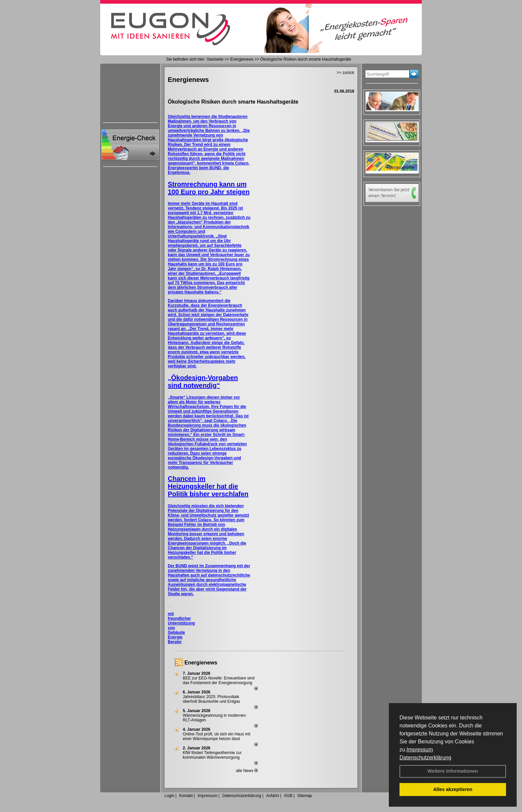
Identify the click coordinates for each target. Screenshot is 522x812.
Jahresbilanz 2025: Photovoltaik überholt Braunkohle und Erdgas (211, 699)
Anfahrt (272, 796)
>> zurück (345, 73)
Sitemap (305, 796)
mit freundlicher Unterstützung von (181, 621)
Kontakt (186, 796)
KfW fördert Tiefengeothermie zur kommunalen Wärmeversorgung (212, 755)
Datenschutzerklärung (425, 758)
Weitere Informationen (453, 771)
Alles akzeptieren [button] (453, 789)
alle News (247, 771)
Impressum (420, 750)
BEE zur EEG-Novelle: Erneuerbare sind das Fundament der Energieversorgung (219, 680)
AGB (288, 796)
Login (169, 796)
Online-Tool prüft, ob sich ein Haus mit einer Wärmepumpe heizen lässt (217, 736)
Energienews (201, 663)
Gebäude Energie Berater (176, 637)
